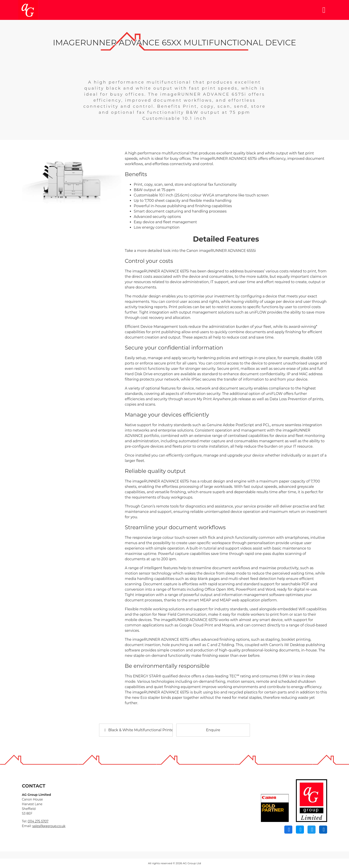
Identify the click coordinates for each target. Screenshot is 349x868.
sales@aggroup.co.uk (49, 826)
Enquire (213, 730)
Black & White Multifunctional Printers (138, 730)
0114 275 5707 (38, 821)
